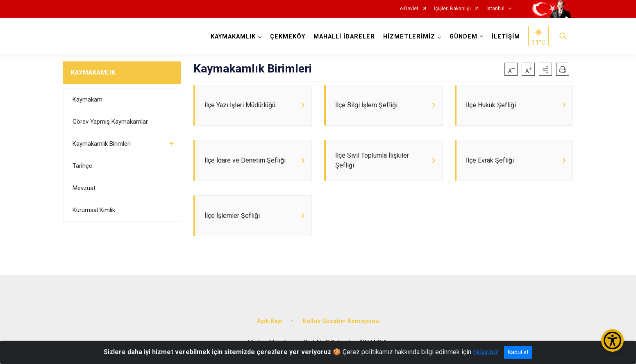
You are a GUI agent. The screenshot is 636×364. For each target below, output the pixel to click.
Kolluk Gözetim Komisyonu (341, 321)
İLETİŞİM (506, 37)
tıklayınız (486, 352)
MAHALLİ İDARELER (344, 37)
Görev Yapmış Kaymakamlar (110, 122)
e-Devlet (409, 9)
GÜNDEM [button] (463, 37)
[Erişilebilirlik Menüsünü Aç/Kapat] (612, 340)
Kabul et (518, 352)
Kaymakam (87, 99)
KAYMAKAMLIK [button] (233, 37)
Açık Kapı (270, 321)
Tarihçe (82, 166)
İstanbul (495, 9)
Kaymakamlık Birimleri (102, 144)
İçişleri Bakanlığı (452, 9)
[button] (545, 69)
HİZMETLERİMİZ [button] (409, 37)
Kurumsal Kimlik (94, 210)
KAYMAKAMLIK (93, 72)
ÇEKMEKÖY (288, 37)
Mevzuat (84, 188)
